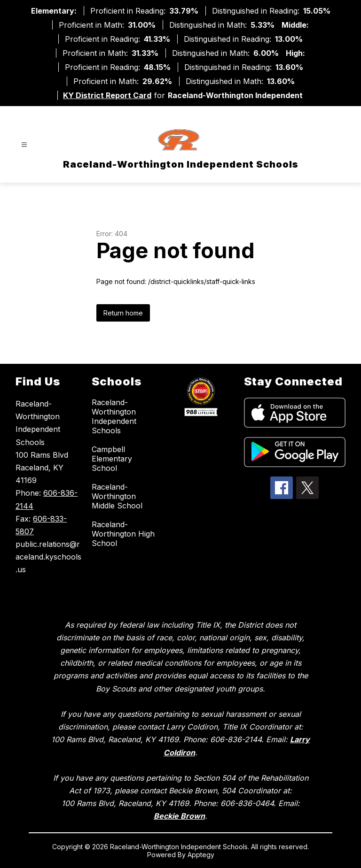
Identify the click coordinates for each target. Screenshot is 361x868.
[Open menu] (24, 145)
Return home (123, 313)
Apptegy (201, 855)
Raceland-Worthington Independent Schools (114, 416)
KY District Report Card (107, 95)
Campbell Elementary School (112, 459)
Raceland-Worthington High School (123, 534)
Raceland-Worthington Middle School (117, 496)
